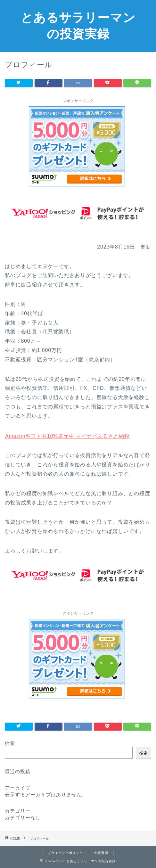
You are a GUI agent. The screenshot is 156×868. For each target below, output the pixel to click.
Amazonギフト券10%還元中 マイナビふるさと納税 (67, 436)
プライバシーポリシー (65, 853)
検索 (10, 743)
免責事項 (101, 853)
